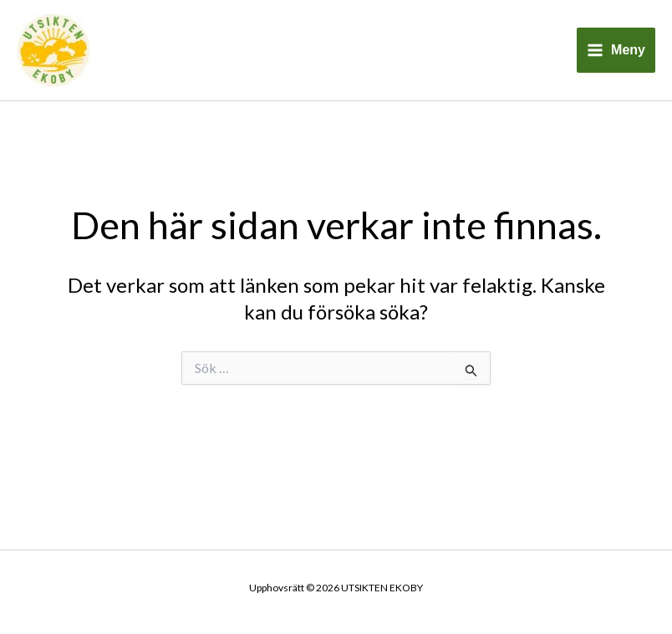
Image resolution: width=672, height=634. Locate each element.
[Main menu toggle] (616, 50)
